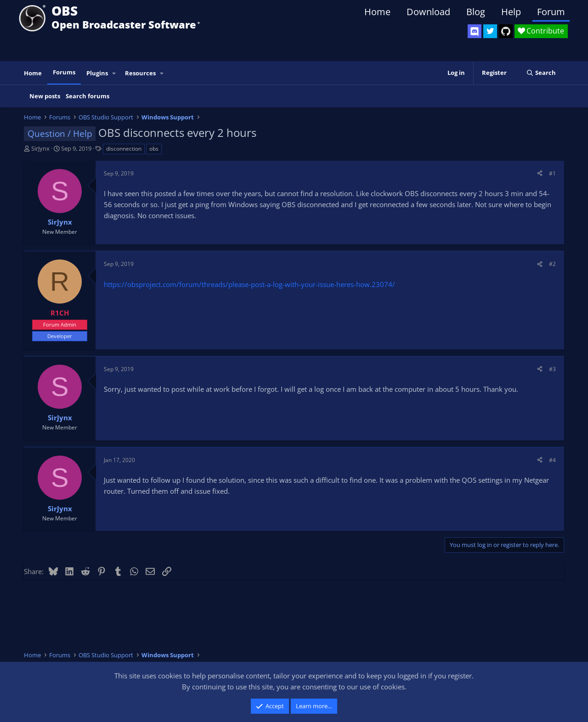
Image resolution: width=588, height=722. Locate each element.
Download (428, 12)
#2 (552, 264)
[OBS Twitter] (490, 31)
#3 (552, 369)
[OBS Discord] (475, 31)
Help (511, 12)
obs (154, 149)
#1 (552, 173)
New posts (45, 96)
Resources (140, 73)
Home (377, 12)
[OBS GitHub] (506, 31)
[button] (114, 73)
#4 (552, 460)
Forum (551, 12)
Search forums (88, 96)
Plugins (97, 73)
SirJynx (40, 148)
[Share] (540, 173)
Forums (64, 72)
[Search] (541, 73)
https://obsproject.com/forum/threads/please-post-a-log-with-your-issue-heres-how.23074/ (249, 284)
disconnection (124, 149)
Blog (476, 12)
